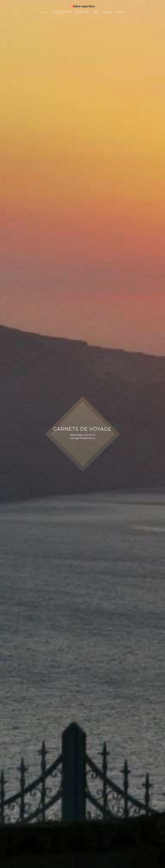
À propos (107, 13)
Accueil (45, 13)
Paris (96, 12)
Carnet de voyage (62, 12)
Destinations (82, 12)
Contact (120, 13)
